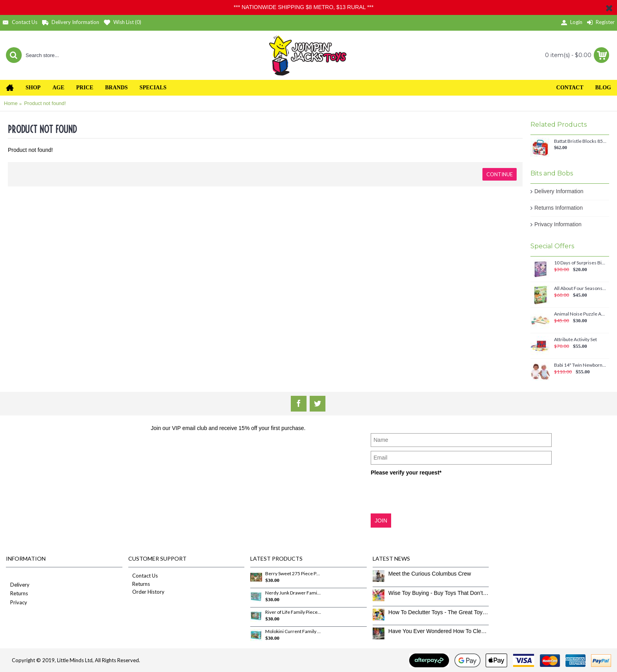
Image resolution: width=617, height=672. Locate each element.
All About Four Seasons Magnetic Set (580, 288)
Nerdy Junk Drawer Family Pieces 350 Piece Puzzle (293, 593)
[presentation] (430, 494)
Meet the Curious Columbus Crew (430, 574)
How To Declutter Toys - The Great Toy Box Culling (439, 612)
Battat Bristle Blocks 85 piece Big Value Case (580, 141)
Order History (146, 592)
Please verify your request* (406, 473)
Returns (17, 594)
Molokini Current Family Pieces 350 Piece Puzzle (293, 631)
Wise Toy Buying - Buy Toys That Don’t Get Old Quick (439, 593)
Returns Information (559, 208)
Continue (500, 174)
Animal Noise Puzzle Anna (580, 314)
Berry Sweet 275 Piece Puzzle (293, 574)
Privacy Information (558, 224)
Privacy (17, 603)
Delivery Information (559, 191)
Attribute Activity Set (575, 340)
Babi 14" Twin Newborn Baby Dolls (580, 365)
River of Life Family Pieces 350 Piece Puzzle (293, 612)
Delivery (18, 585)
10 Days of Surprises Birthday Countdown (580, 263)
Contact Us (143, 576)
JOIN (381, 521)
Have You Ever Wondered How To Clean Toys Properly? (439, 631)
